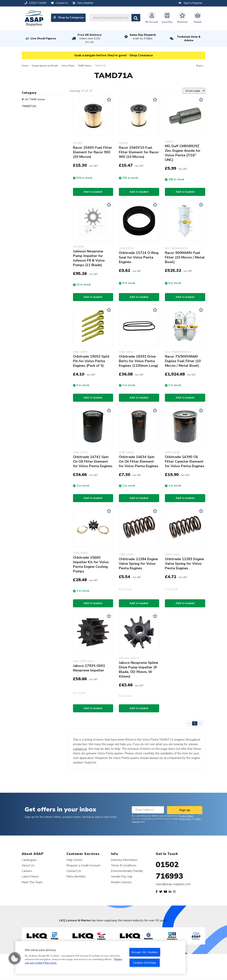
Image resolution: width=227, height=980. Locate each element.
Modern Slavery (121, 882)
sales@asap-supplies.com (173, 884)
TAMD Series (85, 66)
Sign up (185, 810)
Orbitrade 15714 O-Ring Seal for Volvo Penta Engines (139, 257)
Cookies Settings (145, 963)
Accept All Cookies (145, 952)
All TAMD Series (33, 99)
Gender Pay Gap (122, 876)
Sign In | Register (191, 3)
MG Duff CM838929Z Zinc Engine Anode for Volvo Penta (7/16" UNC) (183, 153)
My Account (152, 18)
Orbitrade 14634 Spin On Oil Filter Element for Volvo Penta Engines (139, 461)
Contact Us (74, 871)
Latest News (30, 876)
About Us (28, 865)
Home (25, 66)
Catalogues (29, 860)
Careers (27, 871)
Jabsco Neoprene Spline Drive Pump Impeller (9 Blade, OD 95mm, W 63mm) (139, 670)
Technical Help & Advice (189, 39)
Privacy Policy (185, 819)
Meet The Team (32, 882)
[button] (15, 958)
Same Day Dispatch (143, 37)
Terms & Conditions (124, 865)
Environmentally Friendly (127, 871)
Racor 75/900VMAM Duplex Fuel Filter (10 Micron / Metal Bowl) (183, 361)
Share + (200, 66)
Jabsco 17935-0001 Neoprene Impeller (89, 668)
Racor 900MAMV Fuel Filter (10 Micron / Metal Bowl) (185, 257)
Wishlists (182, 18)
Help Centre (74, 860)
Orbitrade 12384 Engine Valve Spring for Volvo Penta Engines (138, 564)
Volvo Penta (68, 66)
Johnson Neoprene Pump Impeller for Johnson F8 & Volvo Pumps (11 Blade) (89, 258)
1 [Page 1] (195, 723)
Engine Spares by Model (45, 66)
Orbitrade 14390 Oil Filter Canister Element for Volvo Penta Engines (185, 461)
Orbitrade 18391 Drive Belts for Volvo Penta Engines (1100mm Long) (138, 361)
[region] (100, 957)
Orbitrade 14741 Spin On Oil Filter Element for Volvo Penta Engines (93, 461)
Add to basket (93, 192)
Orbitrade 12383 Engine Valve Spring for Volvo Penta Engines (184, 564)
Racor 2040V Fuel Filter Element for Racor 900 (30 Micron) (93, 152)
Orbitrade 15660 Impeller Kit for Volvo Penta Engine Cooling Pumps (91, 564)
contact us (80, 749)
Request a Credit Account (83, 865)
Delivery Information (124, 860)
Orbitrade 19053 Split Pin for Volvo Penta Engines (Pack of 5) (91, 361)
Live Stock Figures (43, 38)
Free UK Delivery (90, 39)
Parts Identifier (76, 876)
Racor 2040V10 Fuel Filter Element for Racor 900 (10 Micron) (139, 152)
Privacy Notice (186, 816)
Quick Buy (167, 18)
